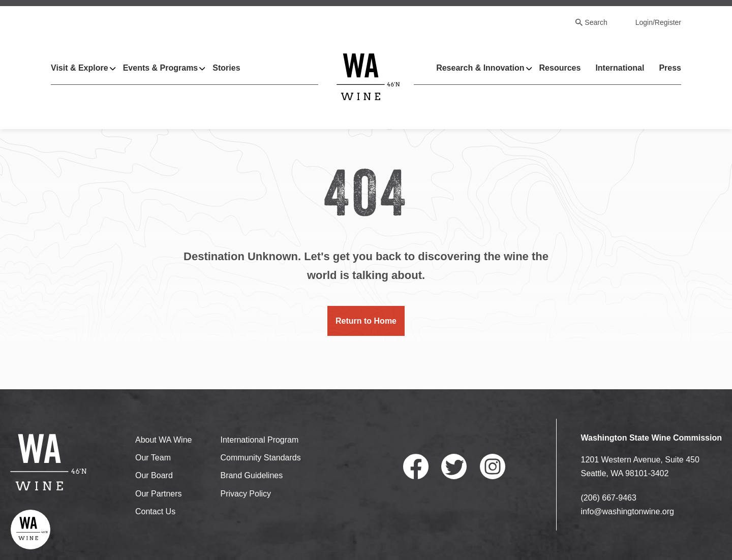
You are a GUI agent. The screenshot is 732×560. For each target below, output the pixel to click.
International (620, 68)
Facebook (416, 466)
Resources (560, 68)
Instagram (493, 466)
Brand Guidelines (251, 475)
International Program (259, 440)
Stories (226, 68)
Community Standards (260, 458)
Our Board (154, 475)
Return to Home (366, 321)
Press (670, 68)
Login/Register (658, 22)
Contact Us (155, 511)
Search (596, 22)
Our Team (153, 458)
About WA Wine (163, 440)
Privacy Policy (246, 494)
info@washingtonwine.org (628, 511)
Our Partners (159, 494)
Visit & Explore (80, 68)
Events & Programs (161, 68)
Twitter (454, 466)
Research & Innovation (480, 68)
